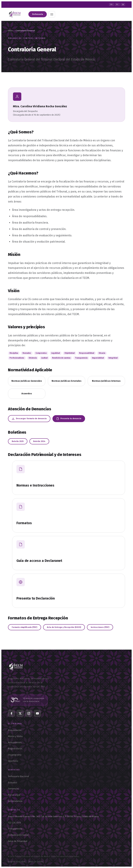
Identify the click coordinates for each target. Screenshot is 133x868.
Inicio (10, 31)
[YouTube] (37, 713)
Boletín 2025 (18, 441)
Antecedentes (15, 742)
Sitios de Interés (36, 862)
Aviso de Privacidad (18, 841)
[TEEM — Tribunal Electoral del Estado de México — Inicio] (15, 14)
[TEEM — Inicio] (16, 672)
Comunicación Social (18, 835)
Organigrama (15, 755)
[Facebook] (11, 713)
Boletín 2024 (39, 441)
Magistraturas (15, 749)
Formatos (24, 523)
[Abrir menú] (52, 14)
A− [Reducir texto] (117, 4)
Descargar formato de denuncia (29, 419)
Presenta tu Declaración (36, 598)
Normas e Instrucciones (35, 485)
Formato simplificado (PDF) (25, 627)
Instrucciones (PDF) (100, 627)
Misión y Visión (15, 736)
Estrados (13, 783)
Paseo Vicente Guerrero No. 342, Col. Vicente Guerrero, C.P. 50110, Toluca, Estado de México (53, 816)
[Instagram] (29, 713)
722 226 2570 (14, 823)
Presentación (15, 730)
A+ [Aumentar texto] (112, 4)
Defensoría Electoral (18, 776)
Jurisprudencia (15, 801)
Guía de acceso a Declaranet (39, 561)
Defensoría (38, 14)
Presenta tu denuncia (69, 419)
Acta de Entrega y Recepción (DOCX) (64, 627)
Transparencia (15, 829)
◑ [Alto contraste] (123, 4)
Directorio (13, 761)
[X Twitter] (20, 713)
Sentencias (14, 789)
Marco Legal (14, 795)
